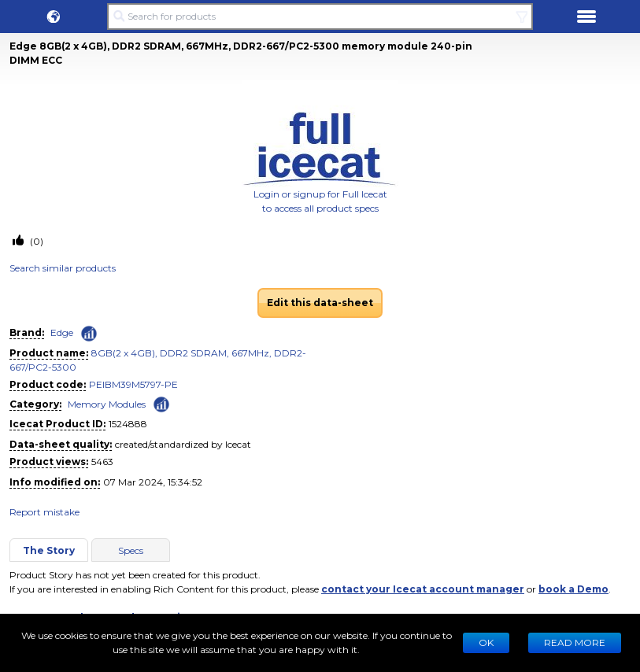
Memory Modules (107, 404)
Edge (62, 332)
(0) (35, 241)
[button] (54, 17)
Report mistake (44, 512)
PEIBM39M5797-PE (133, 384)
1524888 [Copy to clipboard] (128, 424)
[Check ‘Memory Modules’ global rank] (161, 403)
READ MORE (575, 642)
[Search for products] (320, 17)
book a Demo (573, 589)
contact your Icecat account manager (423, 589)
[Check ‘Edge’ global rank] (89, 334)
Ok (486, 642)
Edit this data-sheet (320, 303)
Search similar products (63, 268)
